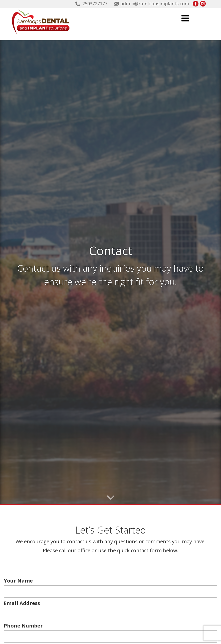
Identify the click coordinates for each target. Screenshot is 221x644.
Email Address (23, 577)
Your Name (20, 554)
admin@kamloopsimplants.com (155, 3)
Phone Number (23, 599)
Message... (17, 622)
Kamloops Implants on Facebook (196, 4)
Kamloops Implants (41, 22)
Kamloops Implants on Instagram (203, 4)
